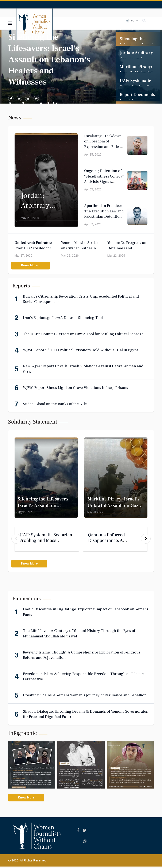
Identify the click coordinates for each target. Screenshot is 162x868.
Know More (30, 565)
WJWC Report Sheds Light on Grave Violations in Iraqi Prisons (76, 388)
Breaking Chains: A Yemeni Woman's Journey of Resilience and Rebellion (85, 696)
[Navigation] (10, 23)
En (132, 21)
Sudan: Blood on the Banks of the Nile (55, 404)
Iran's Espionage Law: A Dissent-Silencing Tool (63, 318)
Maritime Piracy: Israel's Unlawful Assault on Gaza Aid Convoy (114, 506)
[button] (146, 539)
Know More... (31, 265)
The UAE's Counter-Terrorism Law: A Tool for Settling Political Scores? (83, 334)
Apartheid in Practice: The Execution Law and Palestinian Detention (104, 211)
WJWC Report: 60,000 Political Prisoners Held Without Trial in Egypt (80, 350)
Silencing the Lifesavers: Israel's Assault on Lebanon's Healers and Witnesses (49, 60)
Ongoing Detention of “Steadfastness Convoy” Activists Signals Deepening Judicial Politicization (104, 182)
